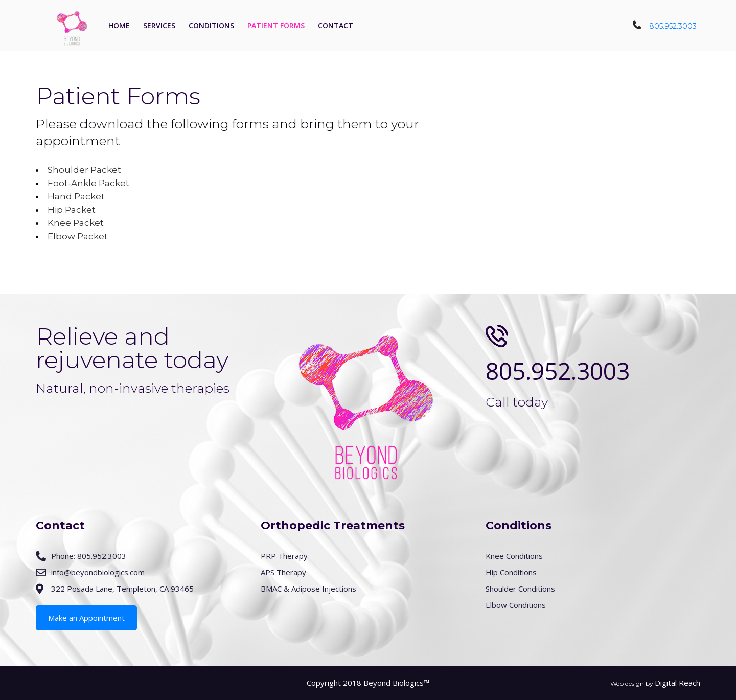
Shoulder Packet (84, 170)
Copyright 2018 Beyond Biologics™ (368, 683)
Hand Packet (76, 196)
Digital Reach (677, 683)
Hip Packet (72, 210)
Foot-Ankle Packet (88, 183)
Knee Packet (76, 223)
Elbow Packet (78, 236)
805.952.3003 (673, 26)
